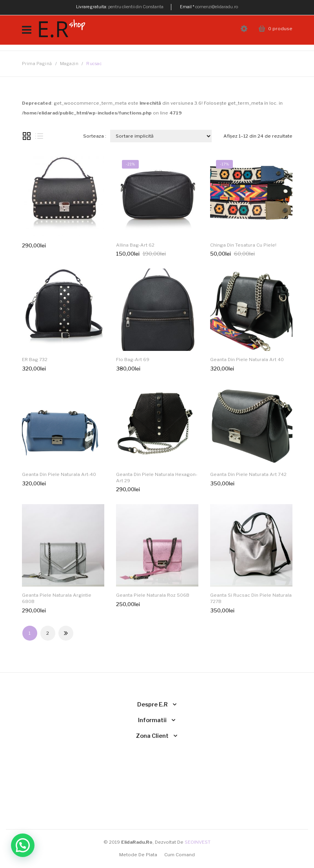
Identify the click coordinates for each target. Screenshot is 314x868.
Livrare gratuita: (92, 7)
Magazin (69, 64)
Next (66, 633)
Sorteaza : (95, 136)
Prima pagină (37, 64)
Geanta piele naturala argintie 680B (57, 598)
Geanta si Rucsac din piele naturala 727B (251, 598)
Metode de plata (138, 855)
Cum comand (180, 855)
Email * (187, 7)
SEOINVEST (198, 842)
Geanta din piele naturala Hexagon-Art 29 (157, 478)
